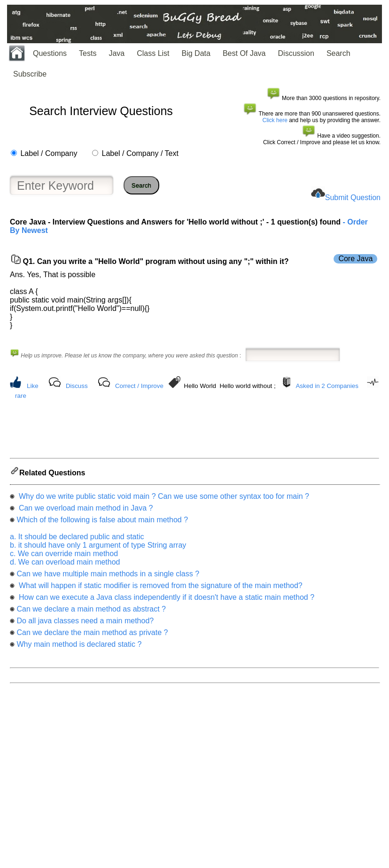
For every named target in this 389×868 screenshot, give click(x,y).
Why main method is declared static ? (79, 647)
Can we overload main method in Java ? (85, 511)
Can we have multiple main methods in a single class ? (108, 577)
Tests (88, 53)
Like (32, 386)
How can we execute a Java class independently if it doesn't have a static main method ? (165, 600)
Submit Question (353, 198)
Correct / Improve (139, 386)
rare (21, 396)
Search (338, 53)
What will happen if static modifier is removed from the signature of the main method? (159, 588)
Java (117, 53)
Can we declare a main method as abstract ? (91, 612)
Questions (50, 53)
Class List (153, 53)
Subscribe (30, 74)
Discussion (296, 53)
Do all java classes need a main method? (85, 624)
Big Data (196, 53)
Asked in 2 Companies (327, 386)
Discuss (77, 386)
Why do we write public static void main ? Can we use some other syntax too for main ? (163, 499)
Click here (275, 120)
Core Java (355, 259)
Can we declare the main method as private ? (92, 635)
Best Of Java (244, 53)
